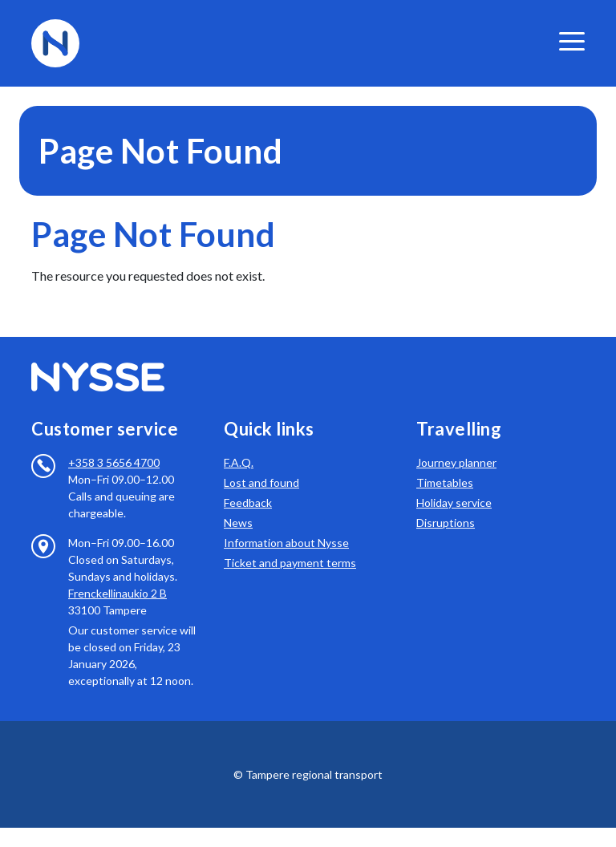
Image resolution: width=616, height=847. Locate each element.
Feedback (248, 503)
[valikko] (572, 41)
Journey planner (456, 462)
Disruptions (446, 523)
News (238, 523)
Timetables (445, 482)
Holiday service (454, 503)
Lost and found (261, 482)
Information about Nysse (286, 543)
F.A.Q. (239, 462)
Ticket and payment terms (290, 563)
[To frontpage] (55, 41)
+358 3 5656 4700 (114, 462)
